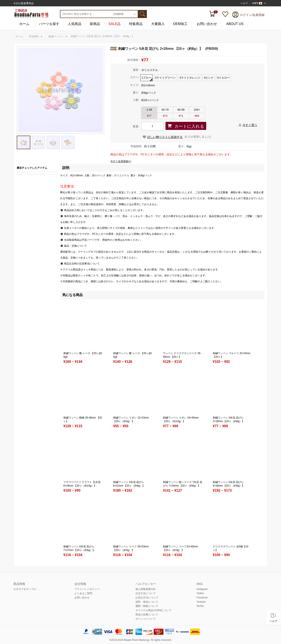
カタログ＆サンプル (25, 589)
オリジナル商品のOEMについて (154, 610)
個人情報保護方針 (146, 589)
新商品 (95, 24)
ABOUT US (235, 24)
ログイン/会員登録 (252, 15)
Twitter (200, 593)
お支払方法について (147, 598)
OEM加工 (180, 24)
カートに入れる (189, 126)
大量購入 (158, 24)
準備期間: (136, 146)
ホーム (24, 24)
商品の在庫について (147, 615)
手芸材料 (34, 36)
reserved (166, 640)
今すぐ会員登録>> (121, 161)
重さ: (136, 92)
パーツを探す (49, 24)
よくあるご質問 (83, 593)
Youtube (201, 602)
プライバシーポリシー (87, 589)
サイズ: (135, 85)
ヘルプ (244, 3)
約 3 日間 (150, 146)
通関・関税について (147, 606)
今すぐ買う (250, 125)
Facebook (202, 598)
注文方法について (146, 593)
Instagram (202, 589)
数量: (136, 126)
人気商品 (75, 24)
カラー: (135, 77)
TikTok (200, 606)
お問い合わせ (207, 24)
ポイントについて (146, 619)
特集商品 (136, 24)
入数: (136, 100)
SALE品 (115, 24)
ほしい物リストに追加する (165, 137)
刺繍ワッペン (56, 36)
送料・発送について (147, 602)
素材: (136, 70)
